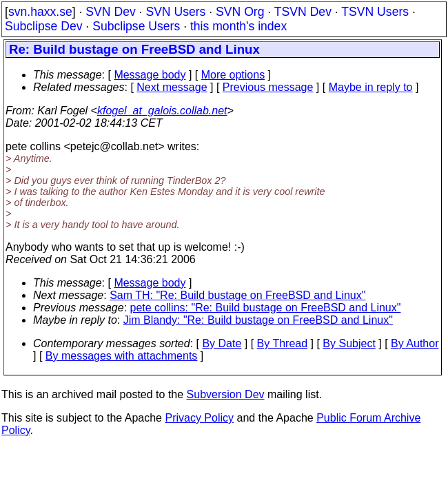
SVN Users (175, 12)
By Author (415, 343)
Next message (172, 87)
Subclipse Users (136, 26)
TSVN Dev (303, 12)
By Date (222, 343)
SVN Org (240, 12)
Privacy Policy (199, 418)
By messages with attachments (122, 356)
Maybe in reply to (371, 87)
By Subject (349, 343)
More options (233, 75)
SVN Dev (110, 12)
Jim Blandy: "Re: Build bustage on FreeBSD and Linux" (258, 320)
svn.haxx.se (40, 12)
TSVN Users (375, 12)
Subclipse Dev (43, 26)
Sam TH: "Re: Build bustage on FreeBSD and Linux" (237, 295)
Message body (150, 75)
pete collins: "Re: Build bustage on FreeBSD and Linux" (266, 308)
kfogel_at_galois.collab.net (162, 111)
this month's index (238, 26)
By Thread (283, 343)
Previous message (268, 87)
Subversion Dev (226, 394)
